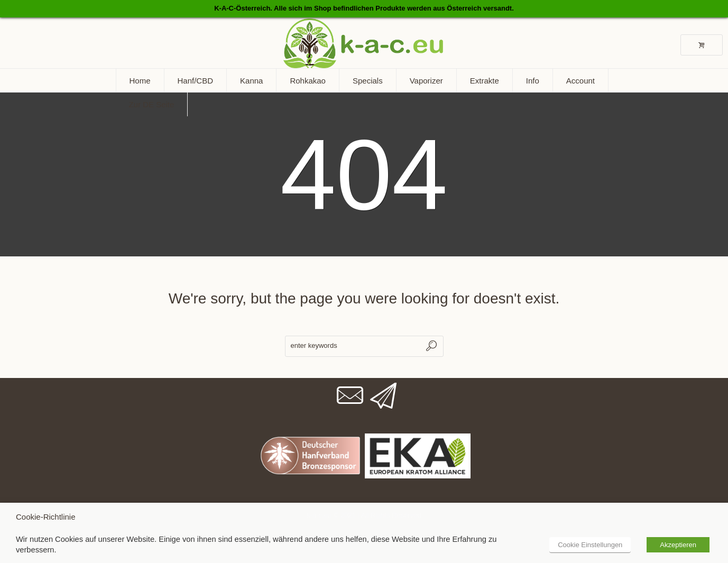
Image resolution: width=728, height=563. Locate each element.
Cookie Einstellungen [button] (590, 545)
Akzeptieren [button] (678, 545)
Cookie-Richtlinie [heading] (46, 517)
